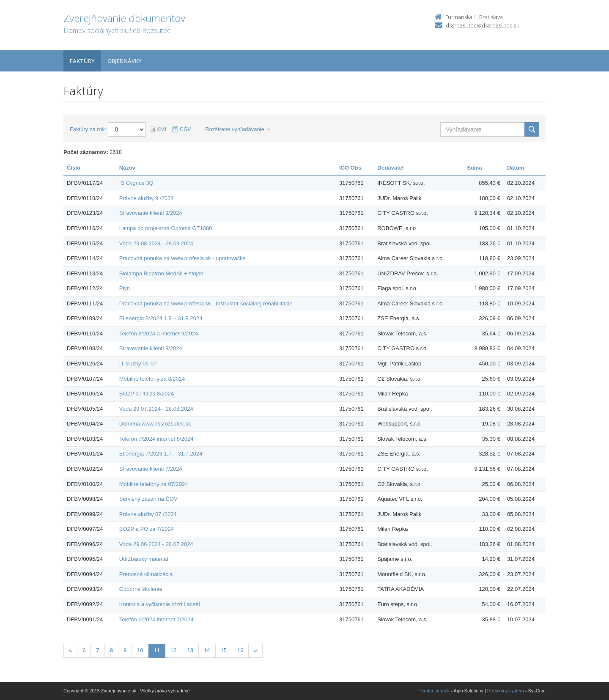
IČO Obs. (351, 168)
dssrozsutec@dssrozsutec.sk (482, 25)
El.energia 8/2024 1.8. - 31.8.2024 (161, 318)
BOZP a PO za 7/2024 (147, 529)
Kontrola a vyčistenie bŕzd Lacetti (160, 604)
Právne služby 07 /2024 (148, 514)
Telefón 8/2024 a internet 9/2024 (159, 334)
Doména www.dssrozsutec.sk (155, 424)
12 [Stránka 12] (173, 650)
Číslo (74, 168)
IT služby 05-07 (138, 364)
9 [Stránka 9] (125, 650)
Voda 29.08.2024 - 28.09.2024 (156, 243)
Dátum (516, 168)
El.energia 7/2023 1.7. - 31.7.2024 (161, 454)
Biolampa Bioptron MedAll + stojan (161, 273)
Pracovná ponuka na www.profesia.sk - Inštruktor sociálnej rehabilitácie (206, 303)
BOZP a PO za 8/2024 (147, 394)
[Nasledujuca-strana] (255, 651)
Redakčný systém (506, 691)
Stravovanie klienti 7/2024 (151, 469)
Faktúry (82, 61)
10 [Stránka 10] (140, 650)
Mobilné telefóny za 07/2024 (154, 484)
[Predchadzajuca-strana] (70, 651)
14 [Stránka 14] (207, 650)
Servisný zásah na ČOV (148, 499)
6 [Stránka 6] (84, 650)
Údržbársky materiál (144, 559)
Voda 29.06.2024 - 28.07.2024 (156, 544)
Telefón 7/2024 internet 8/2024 (156, 439)
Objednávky (125, 61)
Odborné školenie (141, 589)
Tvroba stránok (434, 691)
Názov (127, 168)
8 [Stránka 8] (111, 650)
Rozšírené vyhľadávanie (237, 129)
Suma (474, 168)
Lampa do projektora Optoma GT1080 (166, 228)
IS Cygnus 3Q (136, 183)
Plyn (125, 288)
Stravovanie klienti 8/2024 (151, 348)
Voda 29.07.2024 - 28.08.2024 (156, 409)
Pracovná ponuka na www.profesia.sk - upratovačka (182, 258)
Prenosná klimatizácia (146, 574)
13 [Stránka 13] (190, 650)
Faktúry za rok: (88, 129)
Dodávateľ (391, 168)
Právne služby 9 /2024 (147, 198)
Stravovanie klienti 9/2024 (151, 213)
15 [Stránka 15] (224, 650)
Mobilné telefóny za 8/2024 (152, 379)
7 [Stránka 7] (97, 650)
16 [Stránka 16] (240, 650)
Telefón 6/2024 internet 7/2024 (156, 619)
